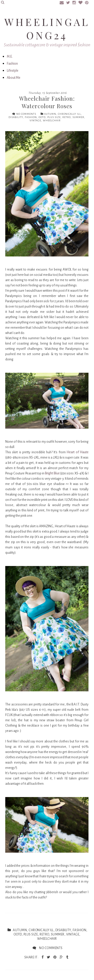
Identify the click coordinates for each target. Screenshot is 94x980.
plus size (54, 117)
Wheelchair (52, 120)
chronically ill (69, 114)
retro (67, 117)
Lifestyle (13, 71)
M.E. (10, 57)
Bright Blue (52, 473)
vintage (35, 120)
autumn (50, 114)
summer (78, 117)
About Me (14, 78)
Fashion (12, 64)
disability (16, 117)
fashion (31, 117)
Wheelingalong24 (47, 28)
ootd (42, 117)
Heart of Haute (78, 452)
